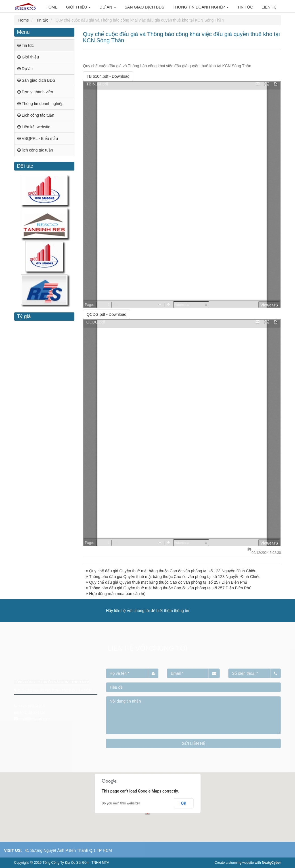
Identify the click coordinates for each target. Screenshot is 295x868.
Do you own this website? (121, 803)
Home (24, 20)
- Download (108, 76)
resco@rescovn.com (34, 719)
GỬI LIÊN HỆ (193, 743)
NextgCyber (271, 863)
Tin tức (42, 20)
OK (184, 803)
